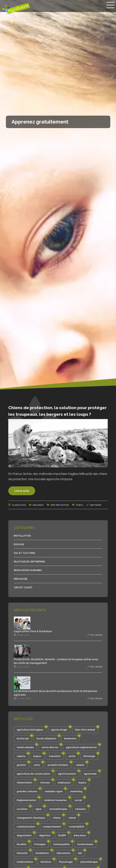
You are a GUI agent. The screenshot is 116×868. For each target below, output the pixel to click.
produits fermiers (59, 764)
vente (73, 755)
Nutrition (47, 861)
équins (84, 782)
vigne (40, 808)
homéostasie (87, 843)
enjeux (39, 755)
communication (27, 826)
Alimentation (26, 782)
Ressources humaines (28, 570)
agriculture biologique (31, 729)
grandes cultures (28, 790)
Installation (22, 536)
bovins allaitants (48, 738)
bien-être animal (58, 505)
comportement (53, 826)
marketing (78, 790)
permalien (96, 505)
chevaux (46, 782)
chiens (78, 505)
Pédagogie (21, 579)
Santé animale (27, 746)
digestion (46, 835)
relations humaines (57, 799)
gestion (23, 764)
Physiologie (67, 861)
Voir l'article (96, 635)
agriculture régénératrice (83, 746)
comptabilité (78, 826)
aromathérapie (60, 808)
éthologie (91, 755)
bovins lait (24, 738)
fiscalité (23, 843)
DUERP (64, 835)
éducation (36, 505)
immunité (24, 852)
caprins (23, 755)
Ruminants (72, 738)
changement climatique (32, 817)
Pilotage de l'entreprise (29, 562)
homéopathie (63, 843)
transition (56, 755)
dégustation (26, 835)
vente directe (51, 746)
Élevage (19, 544)
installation (44, 852)
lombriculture (26, 861)
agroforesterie (68, 773)
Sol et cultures (24, 553)
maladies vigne (55, 790)
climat (74, 817)
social (80, 799)
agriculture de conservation (35, 773)
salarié (82, 764)
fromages (41, 843)
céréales (82, 808)
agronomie (92, 773)
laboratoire (65, 852)
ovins (38, 764)
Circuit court (23, 587)
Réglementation (28, 799)
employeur (66, 782)
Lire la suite (22, 491)
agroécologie (61, 729)
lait (81, 852)
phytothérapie (91, 861)
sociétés (24, 808)
